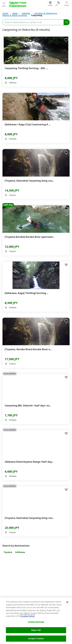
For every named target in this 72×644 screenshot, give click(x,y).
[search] (67, 22)
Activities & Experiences (46, 13)
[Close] (67, 602)
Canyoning (37, 15)
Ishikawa (20, 552)
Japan (15, 13)
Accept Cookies (36, 638)
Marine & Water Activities (15, 15)
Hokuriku (26, 13)
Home (6, 13)
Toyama (8, 552)
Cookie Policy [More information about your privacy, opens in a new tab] (27, 616)
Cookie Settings (36, 622)
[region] (36, 621)
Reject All (36, 630)
